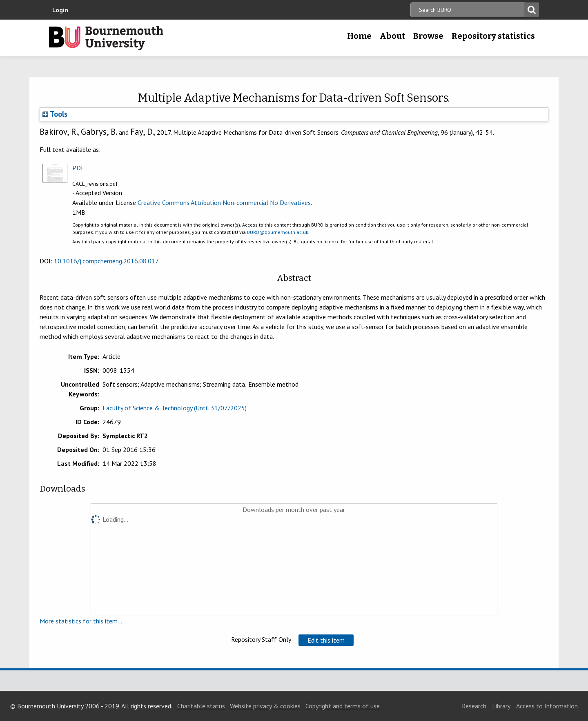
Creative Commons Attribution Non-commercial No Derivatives (224, 203)
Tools (55, 114)
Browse (428, 36)
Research (474, 706)
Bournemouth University (106, 38)
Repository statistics (493, 36)
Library (501, 706)
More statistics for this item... (81, 621)
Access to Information (547, 706)
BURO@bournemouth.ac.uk (278, 232)
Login (60, 10)
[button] (326, 640)
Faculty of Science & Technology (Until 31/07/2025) (175, 408)
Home (359, 36)
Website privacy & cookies (265, 706)
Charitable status (201, 706)
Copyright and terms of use (343, 706)
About (392, 36)
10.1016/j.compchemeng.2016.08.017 (106, 261)
